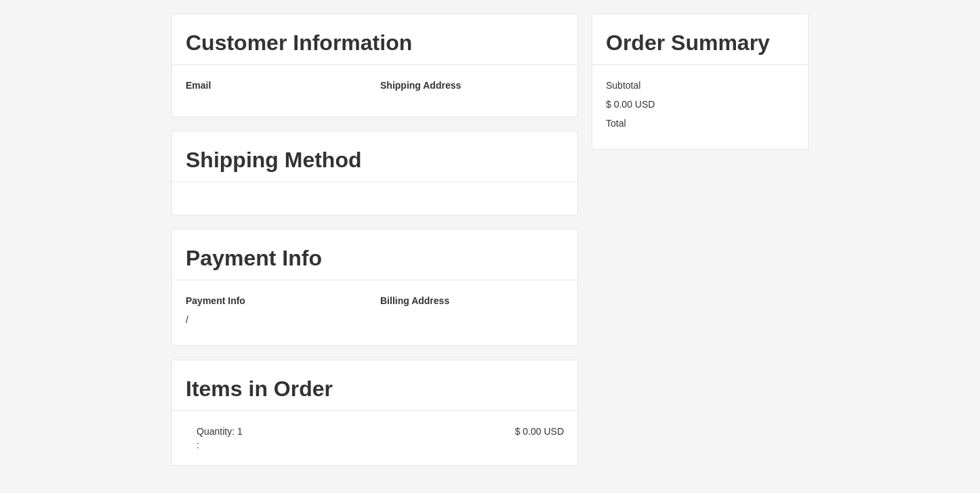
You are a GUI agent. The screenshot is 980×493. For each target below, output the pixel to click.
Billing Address (415, 301)
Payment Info (216, 301)
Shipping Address (421, 85)
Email (198, 85)
